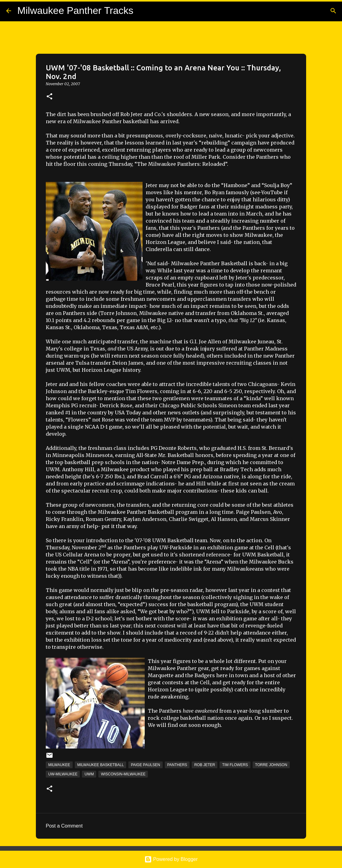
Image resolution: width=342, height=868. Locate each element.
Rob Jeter (205, 765)
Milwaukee (59, 765)
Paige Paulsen (145, 765)
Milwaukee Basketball (101, 765)
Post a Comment (64, 826)
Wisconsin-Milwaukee (123, 774)
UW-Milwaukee (63, 774)
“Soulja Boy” (277, 185)
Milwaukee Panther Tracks (75, 10)
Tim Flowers (235, 765)
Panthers (177, 765)
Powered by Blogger (171, 859)
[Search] (333, 11)
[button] (49, 97)
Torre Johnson (271, 765)
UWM (89, 774)
